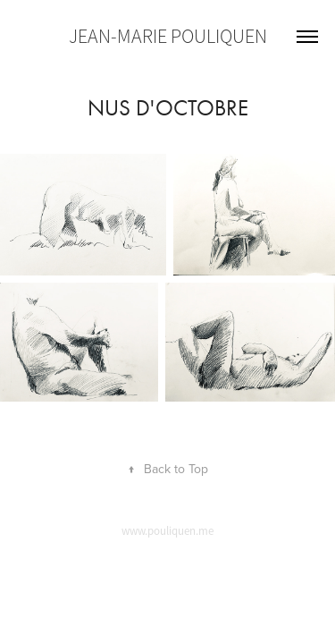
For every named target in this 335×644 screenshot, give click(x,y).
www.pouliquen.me (167, 531)
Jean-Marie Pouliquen (168, 36)
